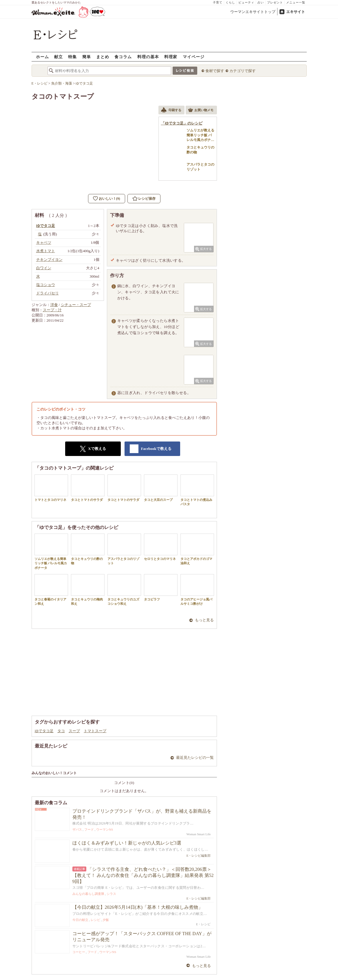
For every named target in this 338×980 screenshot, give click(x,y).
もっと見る (204, 620)
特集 (72, 57)
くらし (230, 2)
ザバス (77, 829)
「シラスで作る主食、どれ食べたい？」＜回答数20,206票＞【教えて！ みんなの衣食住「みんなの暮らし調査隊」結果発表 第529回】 (143, 875)
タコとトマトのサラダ (88, 488)
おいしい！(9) (109, 199)
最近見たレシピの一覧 (195, 758)
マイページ (194, 57)
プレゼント (275, 2)
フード (89, 829)
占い (261, 2)
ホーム (42, 57)
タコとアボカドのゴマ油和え (197, 549)
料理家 (171, 57)
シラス (111, 894)
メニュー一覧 (296, 2)
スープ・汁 (52, 310)
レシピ (95, 920)
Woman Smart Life (198, 834)
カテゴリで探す (243, 71)
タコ (61, 731)
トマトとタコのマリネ (51, 488)
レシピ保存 (147, 199)
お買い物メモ (201, 111)
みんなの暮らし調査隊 (88, 894)
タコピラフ (161, 588)
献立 (59, 57)
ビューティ (246, 2)
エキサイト (296, 12)
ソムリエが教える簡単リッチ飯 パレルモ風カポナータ (51, 552)
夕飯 (106, 920)
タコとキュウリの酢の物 (88, 549)
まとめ (103, 57)
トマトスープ (95, 731)
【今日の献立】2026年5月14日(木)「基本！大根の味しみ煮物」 (138, 907)
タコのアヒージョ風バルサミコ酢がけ (197, 590)
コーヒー (79, 952)
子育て (218, 2)
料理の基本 (148, 57)
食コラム (123, 57)
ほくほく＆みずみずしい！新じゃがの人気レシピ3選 (127, 843)
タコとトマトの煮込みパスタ (197, 490)
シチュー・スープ (76, 305)
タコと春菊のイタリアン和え (51, 590)
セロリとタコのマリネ (161, 547)
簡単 (87, 57)
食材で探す (215, 71)
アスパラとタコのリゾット (124, 549)
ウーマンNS (105, 829)
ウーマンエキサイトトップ (253, 12)
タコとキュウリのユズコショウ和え (124, 590)
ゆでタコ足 (44, 731)
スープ (74, 731)
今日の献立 (80, 920)
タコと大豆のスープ (161, 488)
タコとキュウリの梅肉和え (88, 590)
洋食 (54, 305)
